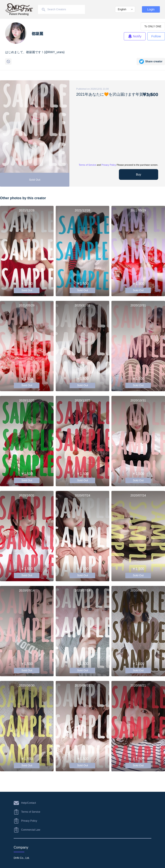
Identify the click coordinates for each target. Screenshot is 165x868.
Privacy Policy (109, 165)
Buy (139, 174)
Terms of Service (88, 165)
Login (151, 9)
